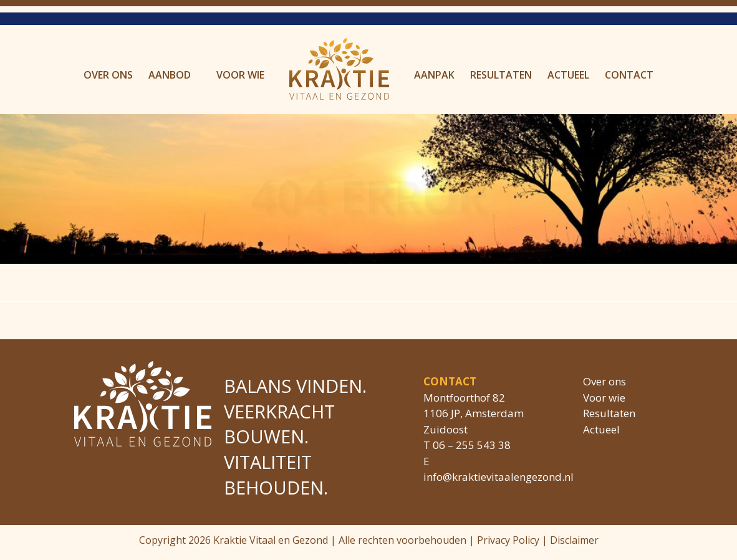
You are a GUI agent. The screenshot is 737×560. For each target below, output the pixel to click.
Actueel (568, 75)
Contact (629, 75)
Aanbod (170, 75)
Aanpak (434, 75)
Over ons (108, 75)
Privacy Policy (508, 540)
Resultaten (501, 75)
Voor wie (240, 75)
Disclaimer (574, 540)
